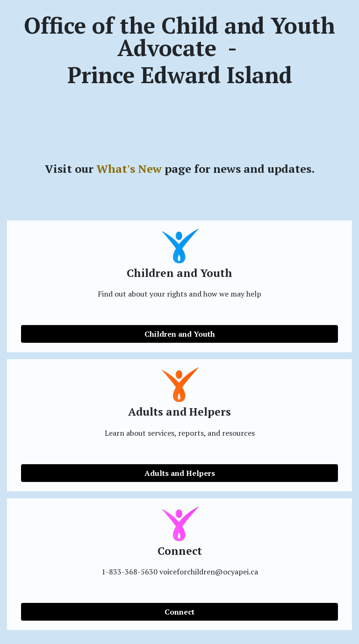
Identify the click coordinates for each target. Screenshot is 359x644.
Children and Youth (180, 334)
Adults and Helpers (180, 473)
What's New (129, 169)
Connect (179, 612)
